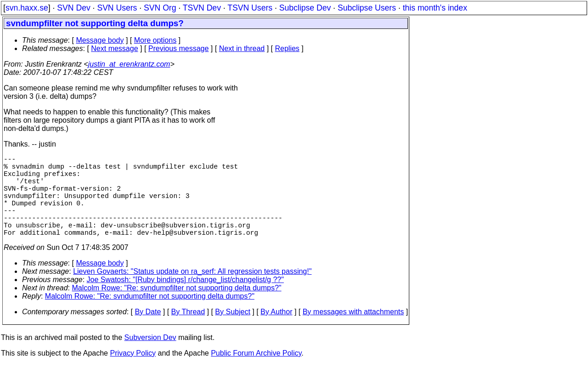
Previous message (179, 48)
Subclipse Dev (305, 8)
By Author (276, 332)
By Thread (188, 332)
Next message (114, 48)
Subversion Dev (150, 358)
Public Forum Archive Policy (256, 373)
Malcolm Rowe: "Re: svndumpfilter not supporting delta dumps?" (177, 308)
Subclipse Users (367, 8)
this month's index (435, 8)
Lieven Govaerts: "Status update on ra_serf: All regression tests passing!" (192, 292)
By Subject (232, 332)
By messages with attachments (353, 332)
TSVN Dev (202, 8)
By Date (148, 332)
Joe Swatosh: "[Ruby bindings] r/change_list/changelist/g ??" (185, 300)
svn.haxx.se (27, 8)
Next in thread (242, 48)
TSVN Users (250, 8)
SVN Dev (73, 8)
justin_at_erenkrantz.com (129, 64)
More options (155, 40)
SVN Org (160, 8)
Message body (100, 40)
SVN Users (117, 8)
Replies (287, 48)
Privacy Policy (133, 373)
